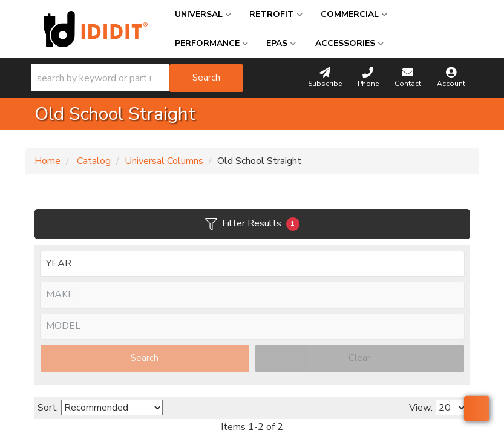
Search (145, 358)
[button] (137, 78)
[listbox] (252, 264)
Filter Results (252, 224)
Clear (359, 358)
